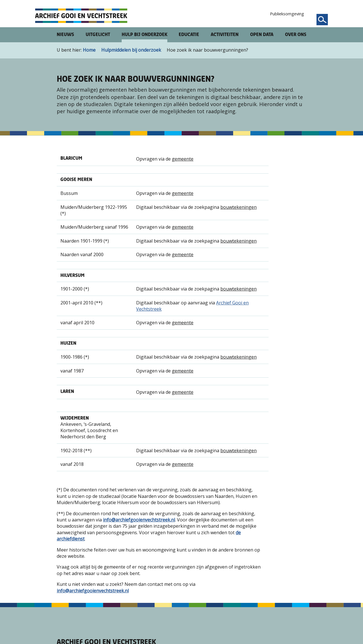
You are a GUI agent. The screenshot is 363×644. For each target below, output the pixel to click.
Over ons (296, 35)
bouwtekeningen (239, 207)
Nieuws (65, 35)
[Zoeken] (322, 20)
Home (89, 50)
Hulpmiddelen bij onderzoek (131, 50)
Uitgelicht (98, 35)
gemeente (183, 159)
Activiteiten (225, 35)
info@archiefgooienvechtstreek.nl (139, 520)
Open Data (262, 35)
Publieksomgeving (287, 14)
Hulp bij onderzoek (144, 35)
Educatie (189, 35)
